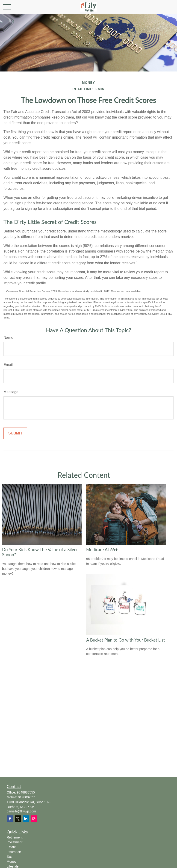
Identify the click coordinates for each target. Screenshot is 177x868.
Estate (11, 847)
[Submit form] (15, 433)
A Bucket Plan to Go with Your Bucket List (126, 640)
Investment (15, 842)
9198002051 (27, 797)
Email (8, 365)
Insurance (14, 852)
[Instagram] (34, 819)
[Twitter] (18, 819)
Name (8, 337)
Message (11, 392)
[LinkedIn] (26, 819)
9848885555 (26, 792)
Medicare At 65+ (102, 550)
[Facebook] (10, 819)
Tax (9, 857)
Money (12, 862)
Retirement (15, 837)
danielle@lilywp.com (21, 811)
